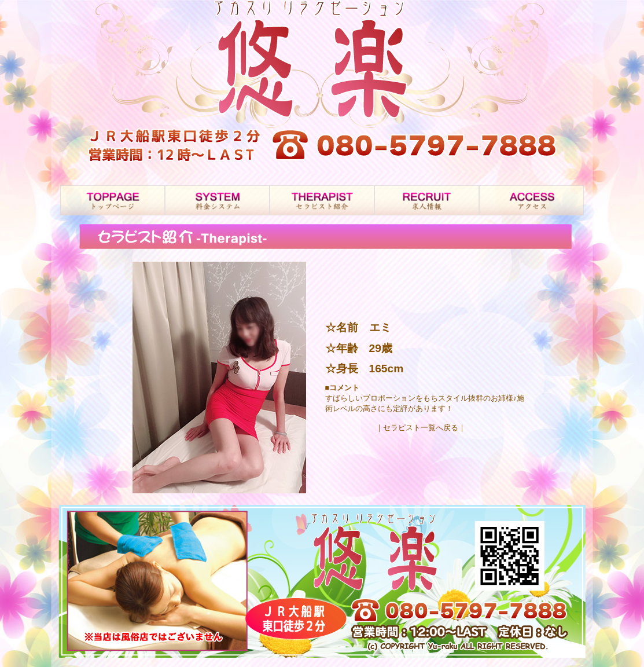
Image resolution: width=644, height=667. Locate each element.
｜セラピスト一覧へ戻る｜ (421, 428)
